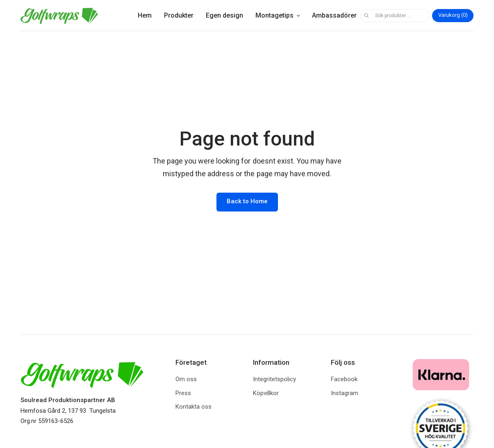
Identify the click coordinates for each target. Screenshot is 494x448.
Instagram (345, 393)
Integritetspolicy (274, 379)
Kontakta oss (194, 407)
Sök (367, 16)
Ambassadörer (334, 15)
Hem (145, 15)
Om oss (186, 379)
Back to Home (247, 201)
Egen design (224, 15)
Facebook (344, 379)
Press (183, 393)
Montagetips (274, 15)
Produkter (179, 15)
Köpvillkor (266, 393)
